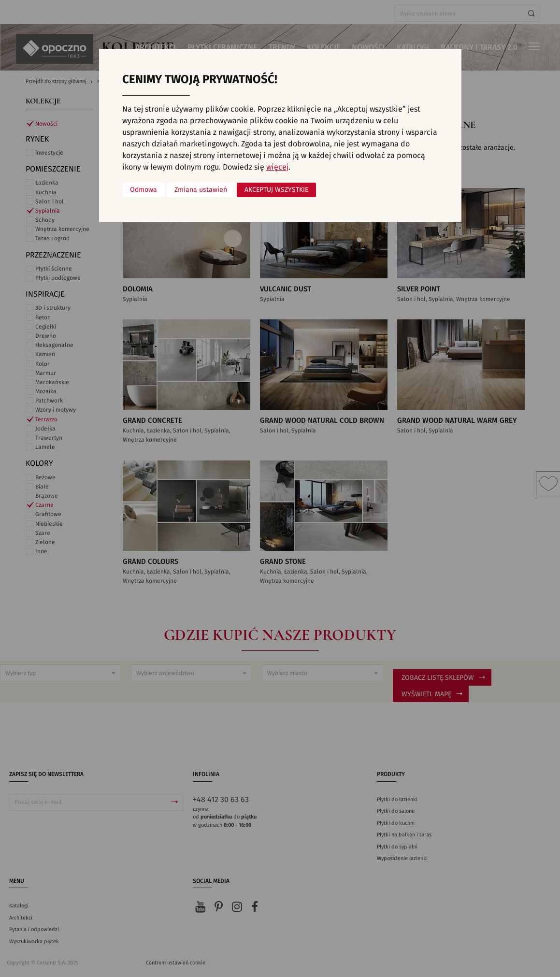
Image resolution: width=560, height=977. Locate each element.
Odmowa (144, 190)
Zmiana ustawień (201, 190)
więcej (277, 167)
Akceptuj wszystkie (276, 190)
